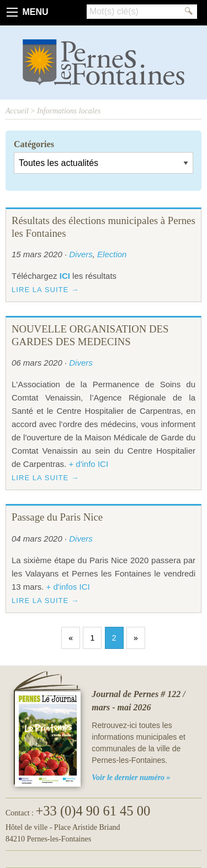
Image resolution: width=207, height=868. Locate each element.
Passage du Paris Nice (57, 517)
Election (112, 254)
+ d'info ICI (88, 464)
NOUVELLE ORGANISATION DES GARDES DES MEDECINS (90, 335)
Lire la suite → (45, 290)
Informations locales (69, 111)
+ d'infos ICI (68, 587)
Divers (81, 254)
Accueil (17, 111)
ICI (65, 276)
